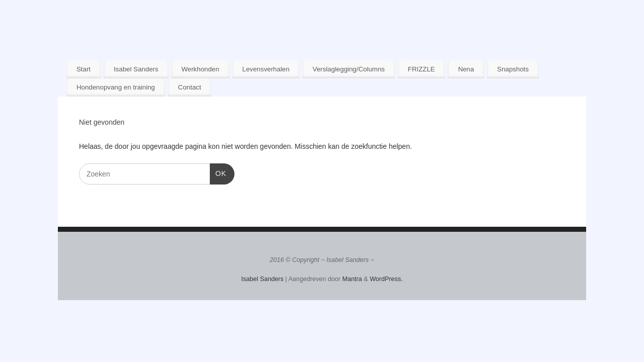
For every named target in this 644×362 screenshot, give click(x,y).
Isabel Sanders (136, 69)
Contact (190, 87)
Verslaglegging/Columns (348, 69)
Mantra (352, 279)
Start (84, 69)
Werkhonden (200, 69)
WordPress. (386, 279)
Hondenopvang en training (116, 87)
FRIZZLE (422, 69)
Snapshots (513, 69)
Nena (466, 69)
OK (218, 172)
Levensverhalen (266, 69)
